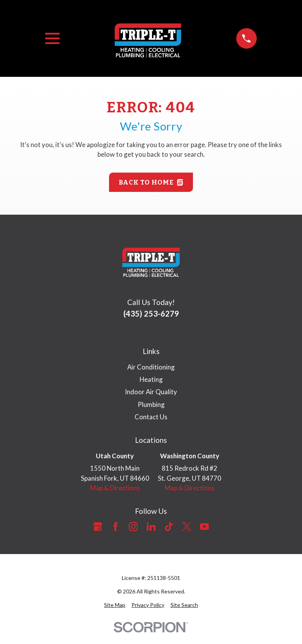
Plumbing (151, 404)
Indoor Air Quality (151, 392)
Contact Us (151, 417)
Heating (151, 379)
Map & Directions (115, 488)
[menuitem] (115, 605)
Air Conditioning (151, 367)
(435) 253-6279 (151, 314)
